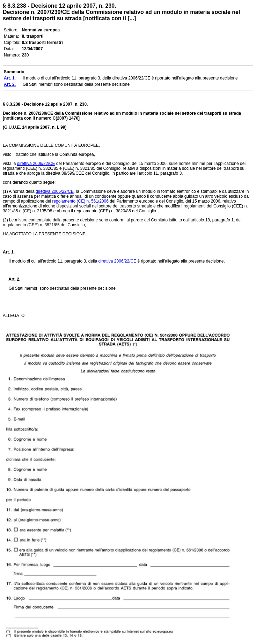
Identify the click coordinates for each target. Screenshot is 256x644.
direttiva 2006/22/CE (36, 164)
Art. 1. (9, 252)
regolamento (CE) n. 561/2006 (80, 201)
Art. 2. (12, 279)
